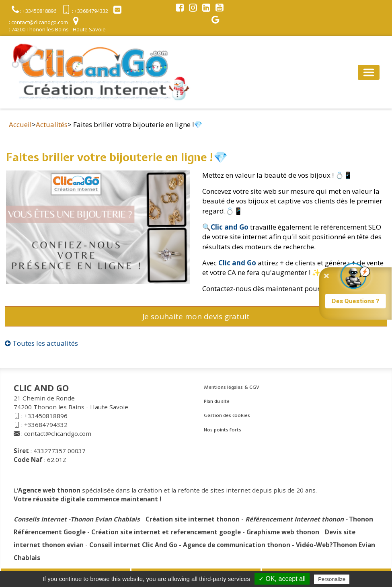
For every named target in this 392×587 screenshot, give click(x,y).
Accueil (20, 124)
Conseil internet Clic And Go (133, 545)
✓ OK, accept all (282, 579)
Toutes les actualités (41, 343)
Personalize (332, 579)
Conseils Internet (40, 519)
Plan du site (217, 401)
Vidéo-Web (313, 545)
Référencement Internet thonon (295, 519)
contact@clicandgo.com (58, 433)
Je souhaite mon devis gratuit (196, 316)
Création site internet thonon (193, 519)
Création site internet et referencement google (166, 532)
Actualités (52, 124)
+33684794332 (46, 425)
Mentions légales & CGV (232, 387)
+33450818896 (46, 416)
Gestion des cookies (227, 415)
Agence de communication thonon (237, 545)
